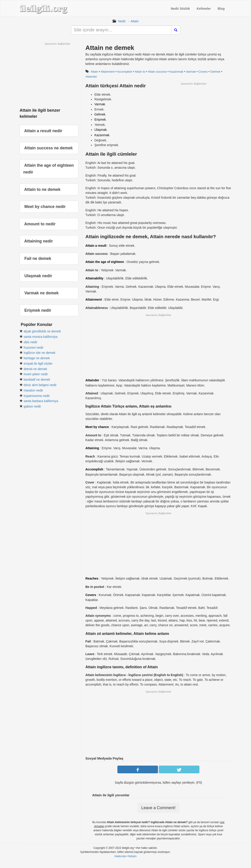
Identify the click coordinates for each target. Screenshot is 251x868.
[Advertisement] (194, 117)
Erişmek (100, 120)
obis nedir (31, 342)
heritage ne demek (37, 358)
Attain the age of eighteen (105, 262)
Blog (221, 9)
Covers (203, 72)
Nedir (122, 21)
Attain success (157, 72)
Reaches (92, 578)
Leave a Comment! (158, 808)
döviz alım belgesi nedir (40, 385)
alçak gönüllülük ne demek (42, 331)
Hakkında (120, 856)
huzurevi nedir (34, 348)
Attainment (107, 72)
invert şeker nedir (36, 374)
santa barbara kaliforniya (41, 401)
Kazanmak (176, 72)
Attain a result (96, 246)
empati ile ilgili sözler (38, 364)
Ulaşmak (100, 130)
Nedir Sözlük (180, 9)
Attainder (91, 77)
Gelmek (215, 72)
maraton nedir (33, 390)
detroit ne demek (35, 369)
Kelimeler (204, 9)
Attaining (92, 448)
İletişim (132, 856)
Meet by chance (97, 427)
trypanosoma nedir (37, 396)
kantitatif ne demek (37, 380)
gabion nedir (32, 406)
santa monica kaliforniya (41, 337)
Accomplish (125, 72)
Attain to (140, 72)
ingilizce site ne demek (40, 353)
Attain (135, 21)
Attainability (94, 278)
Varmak (191, 72)
